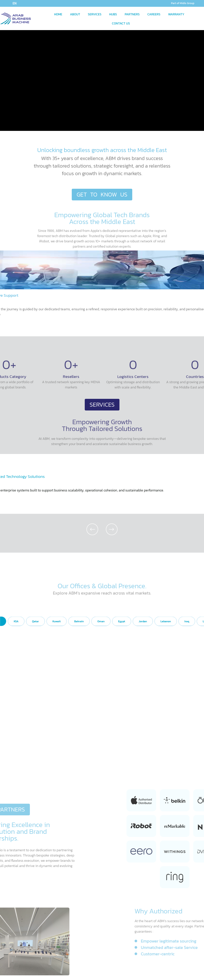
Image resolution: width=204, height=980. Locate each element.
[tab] (54, 655)
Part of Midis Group (183, 3)
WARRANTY (176, 14)
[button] (92, 529)
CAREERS (154, 14)
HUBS (113, 14)
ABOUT (75, 14)
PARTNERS (132, 14)
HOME (58, 14)
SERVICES (95, 14)
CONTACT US (121, 23)
